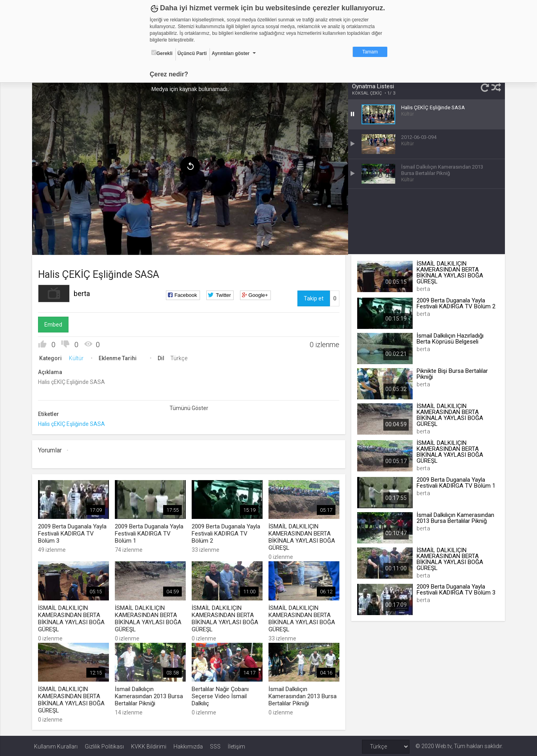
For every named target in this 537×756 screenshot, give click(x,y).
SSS (215, 745)
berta (84, 293)
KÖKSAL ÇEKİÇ (367, 93)
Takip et (313, 298)
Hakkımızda (188, 745)
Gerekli (162, 53)
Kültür (78, 357)
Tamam (370, 52)
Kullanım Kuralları (56, 745)
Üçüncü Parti (192, 53)
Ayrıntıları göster (230, 53)
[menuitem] (52, 220)
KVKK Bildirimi (149, 745)
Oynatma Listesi (373, 86)
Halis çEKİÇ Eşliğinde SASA (73, 423)
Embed (55, 324)
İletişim (236, 745)
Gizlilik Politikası (104, 745)
